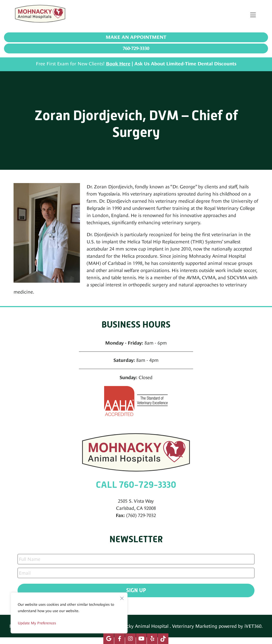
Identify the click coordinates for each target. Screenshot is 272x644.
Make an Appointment (136, 37)
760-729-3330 (136, 48)
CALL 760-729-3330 (136, 485)
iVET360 (253, 626)
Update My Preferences (37, 623)
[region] (69, 613)
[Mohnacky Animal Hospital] (40, 15)
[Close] (122, 597)
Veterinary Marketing (195, 626)
